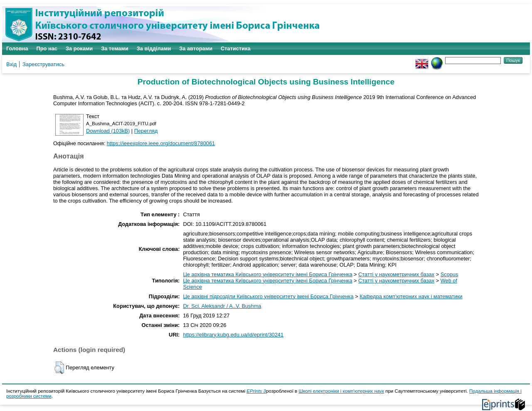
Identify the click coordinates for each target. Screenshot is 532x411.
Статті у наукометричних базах (396, 274)
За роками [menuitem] (79, 48)
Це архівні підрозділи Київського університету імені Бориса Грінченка (268, 296)
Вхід (11, 64)
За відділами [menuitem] (154, 48)
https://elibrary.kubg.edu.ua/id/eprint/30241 (233, 335)
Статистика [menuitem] (236, 48)
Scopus (449, 274)
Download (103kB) (108, 131)
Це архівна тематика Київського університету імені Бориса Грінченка (267, 274)
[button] (59, 368)
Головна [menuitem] (17, 48)
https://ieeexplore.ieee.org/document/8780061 (161, 143)
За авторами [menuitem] (196, 48)
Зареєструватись (43, 64)
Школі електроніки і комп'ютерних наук (341, 391)
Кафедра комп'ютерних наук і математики (411, 296)
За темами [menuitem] (115, 48)
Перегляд (146, 131)
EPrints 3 (256, 391)
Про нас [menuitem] (47, 48)
